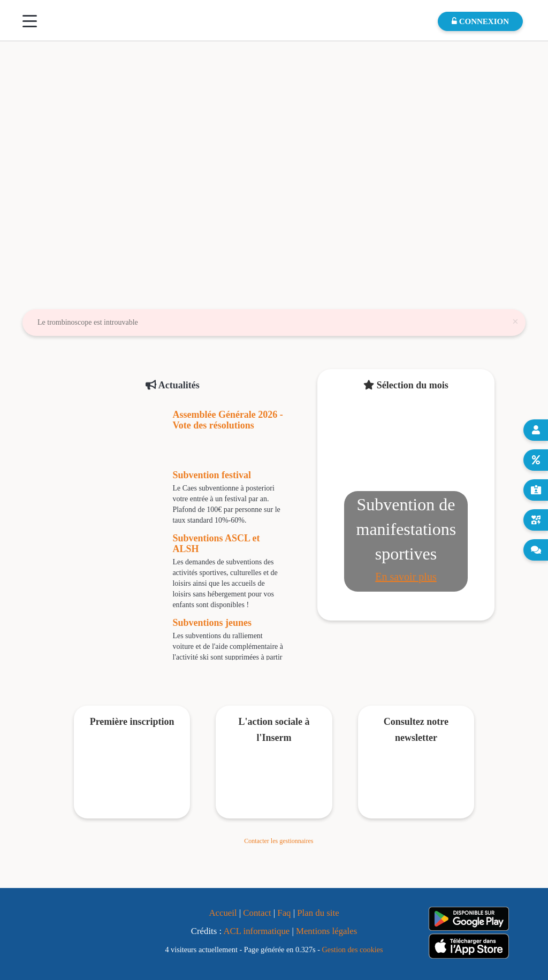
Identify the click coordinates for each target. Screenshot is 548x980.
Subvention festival (212, 475)
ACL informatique (256, 931)
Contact (257, 913)
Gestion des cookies (353, 950)
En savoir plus (406, 577)
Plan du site (318, 913)
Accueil (223, 913)
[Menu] (30, 21)
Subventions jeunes (212, 623)
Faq (284, 913)
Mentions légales (326, 931)
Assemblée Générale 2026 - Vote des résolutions (227, 420)
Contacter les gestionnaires (279, 841)
